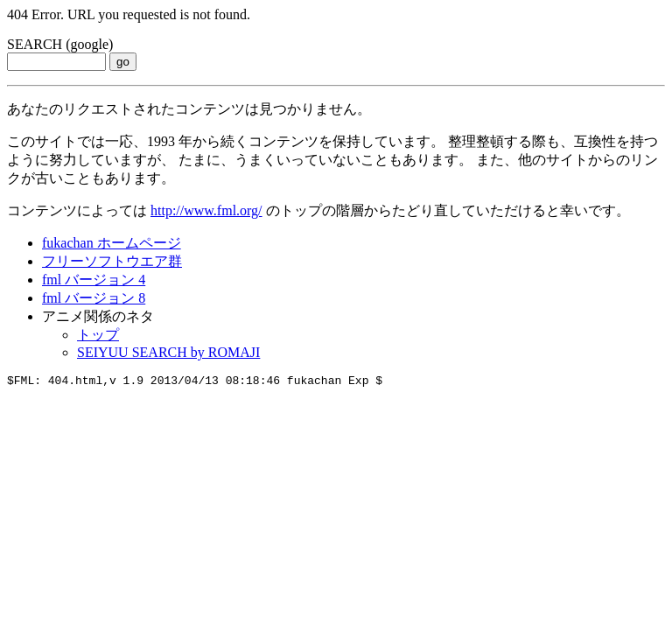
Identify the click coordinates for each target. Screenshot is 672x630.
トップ (98, 335)
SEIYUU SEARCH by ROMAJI (168, 352)
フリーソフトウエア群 (112, 261)
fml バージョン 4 (94, 280)
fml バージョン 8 (94, 298)
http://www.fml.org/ (206, 210)
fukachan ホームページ (112, 243)
